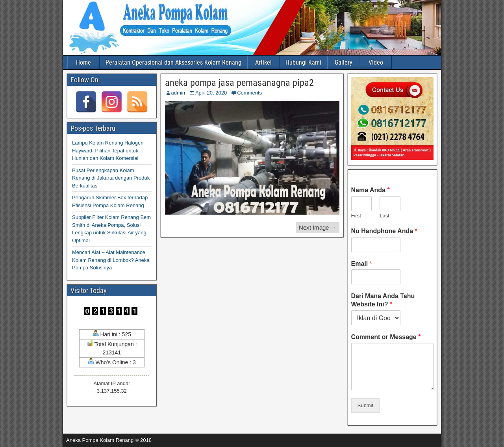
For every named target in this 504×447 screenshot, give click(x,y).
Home (83, 62)
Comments (249, 93)
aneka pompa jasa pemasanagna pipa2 (239, 83)
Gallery (344, 62)
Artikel (263, 62)
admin (178, 93)
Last (384, 216)
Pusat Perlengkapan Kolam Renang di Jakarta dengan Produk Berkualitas (111, 178)
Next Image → (318, 227)
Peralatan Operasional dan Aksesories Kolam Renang (173, 62)
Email (362, 264)
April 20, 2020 (211, 93)
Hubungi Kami (303, 62)
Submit (365, 405)
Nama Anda (371, 190)
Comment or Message (386, 337)
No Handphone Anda (384, 231)
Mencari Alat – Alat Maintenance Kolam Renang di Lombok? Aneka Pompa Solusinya (111, 260)
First (356, 216)
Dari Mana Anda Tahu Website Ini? (383, 300)
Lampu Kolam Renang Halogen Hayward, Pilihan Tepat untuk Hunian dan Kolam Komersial (108, 150)
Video (376, 62)
